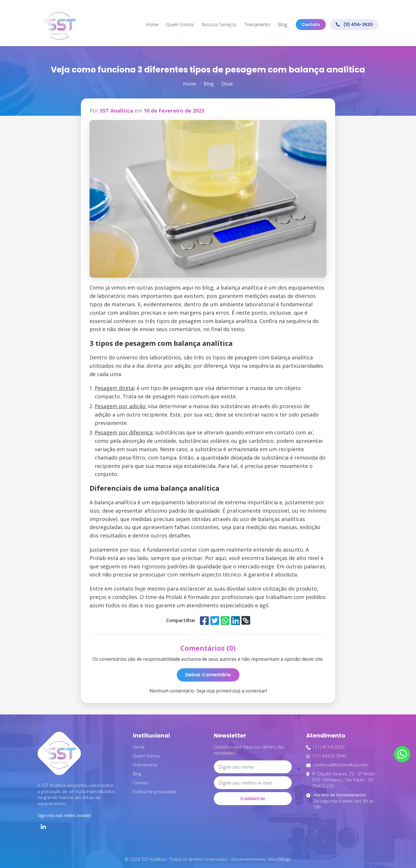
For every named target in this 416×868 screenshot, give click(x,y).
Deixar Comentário (208, 675)
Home (152, 25)
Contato (311, 25)
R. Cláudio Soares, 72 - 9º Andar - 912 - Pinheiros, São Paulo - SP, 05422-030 (342, 780)
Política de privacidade (155, 792)
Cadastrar (253, 799)
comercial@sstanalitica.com (337, 765)
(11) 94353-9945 (326, 756)
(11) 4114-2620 (354, 25)
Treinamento (257, 25)
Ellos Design (280, 859)
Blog (283, 25)
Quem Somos (180, 25)
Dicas (227, 84)
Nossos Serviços (219, 25)
